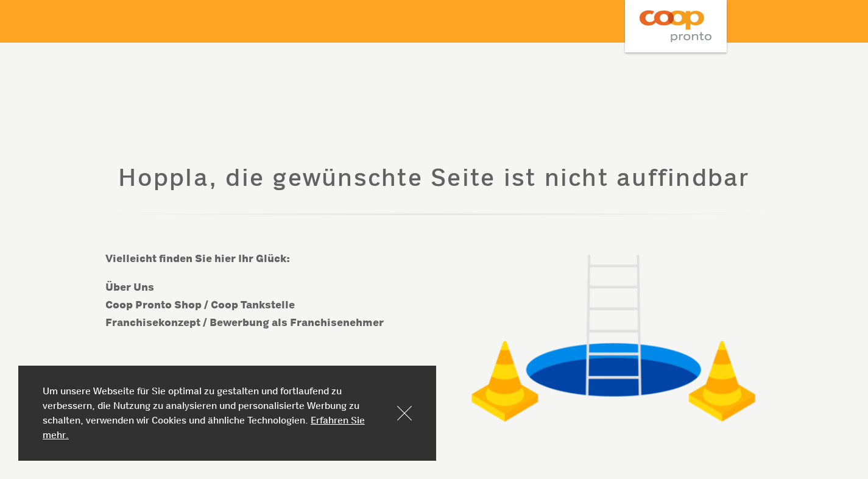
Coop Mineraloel (676, 26)
